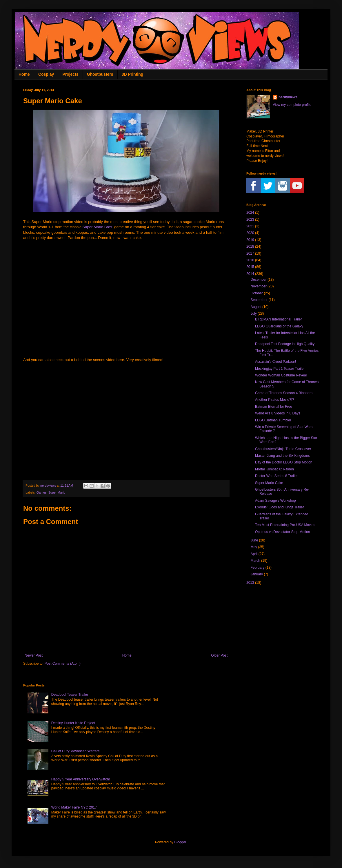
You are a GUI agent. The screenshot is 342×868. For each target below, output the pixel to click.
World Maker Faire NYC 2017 (74, 807)
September (259, 300)
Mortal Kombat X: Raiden (274, 469)
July (253, 314)
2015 (250, 267)
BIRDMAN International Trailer (278, 319)
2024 (250, 213)
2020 (250, 233)
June (254, 540)
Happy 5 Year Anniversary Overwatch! (81, 779)
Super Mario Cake (269, 483)
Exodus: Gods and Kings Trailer (280, 507)
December (258, 280)
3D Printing (133, 74)
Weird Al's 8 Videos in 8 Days (278, 413)
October (257, 293)
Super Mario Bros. (98, 227)
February (257, 568)
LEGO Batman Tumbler (273, 420)
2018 (250, 247)
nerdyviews (288, 97)
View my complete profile (292, 105)
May (254, 547)
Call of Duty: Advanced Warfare (76, 751)
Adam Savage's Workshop (275, 501)
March (255, 561)
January (257, 574)
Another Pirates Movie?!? (275, 400)
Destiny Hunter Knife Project (73, 723)
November (258, 286)
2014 (250, 274)
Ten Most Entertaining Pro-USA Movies (285, 525)
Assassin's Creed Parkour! (275, 362)
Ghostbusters (100, 74)
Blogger (180, 842)
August (256, 307)
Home (24, 74)
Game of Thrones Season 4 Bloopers (284, 393)
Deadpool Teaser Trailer (70, 695)
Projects (70, 74)
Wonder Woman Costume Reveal (281, 375)
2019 (250, 240)
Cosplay (46, 74)
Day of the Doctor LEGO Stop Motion (284, 462)
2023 (250, 220)
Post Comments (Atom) (62, 664)
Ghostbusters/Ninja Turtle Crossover (283, 449)
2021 (250, 226)
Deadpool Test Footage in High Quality (285, 344)
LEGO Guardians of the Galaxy (279, 326)
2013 (250, 583)
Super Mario (57, 492)
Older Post (219, 655)
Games (42, 492)
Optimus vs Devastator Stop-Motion (282, 532)
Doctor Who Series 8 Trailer (276, 476)
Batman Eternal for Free (274, 407)
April (254, 554)
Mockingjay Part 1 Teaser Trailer (280, 369)
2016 (250, 260)
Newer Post (34, 655)
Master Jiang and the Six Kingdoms (282, 456)
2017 (250, 253)
